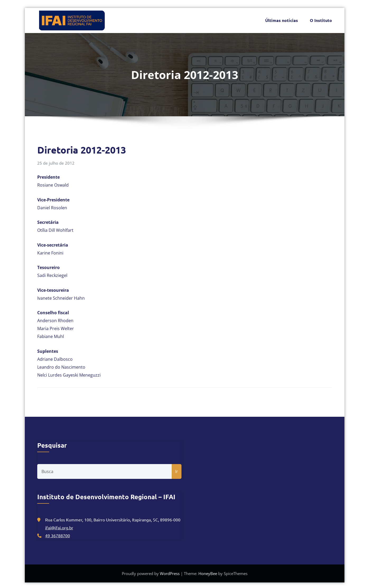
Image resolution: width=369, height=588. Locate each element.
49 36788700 (58, 533)
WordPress (170, 571)
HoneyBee (208, 571)
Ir (177, 469)
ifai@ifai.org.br (59, 525)
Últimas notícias (282, 19)
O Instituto (321, 19)
